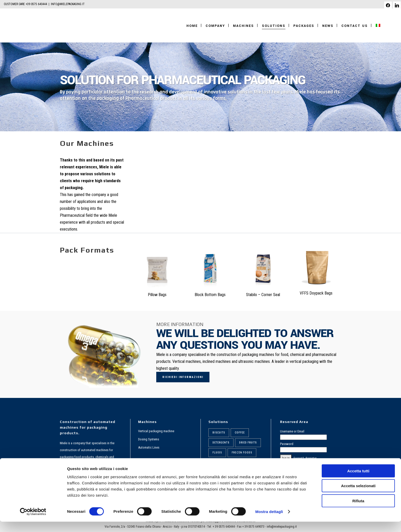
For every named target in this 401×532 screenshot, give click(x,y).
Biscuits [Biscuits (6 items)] (219, 433)
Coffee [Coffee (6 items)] (240, 433)
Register (311, 458)
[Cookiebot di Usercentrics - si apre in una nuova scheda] (33, 522)
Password (287, 444)
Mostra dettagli (269, 522)
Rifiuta (358, 511)
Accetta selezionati (358, 496)
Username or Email (292, 431)
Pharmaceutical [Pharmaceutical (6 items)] (241, 463)
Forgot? (299, 458)
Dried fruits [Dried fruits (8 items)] (248, 443)
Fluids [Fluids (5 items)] (217, 453)
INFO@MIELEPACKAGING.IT (68, 4)
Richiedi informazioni (183, 377)
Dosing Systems (149, 439)
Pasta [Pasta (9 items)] (216, 463)
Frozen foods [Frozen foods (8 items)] (242, 453)
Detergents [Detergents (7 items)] (221, 443)
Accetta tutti (358, 481)
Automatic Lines (149, 447)
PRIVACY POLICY (291, 465)
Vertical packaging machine (156, 431)
